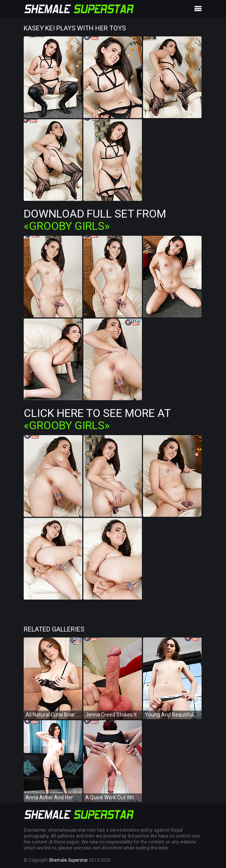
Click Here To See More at (97, 419)
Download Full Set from (95, 220)
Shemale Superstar (68, 860)
